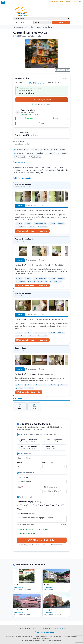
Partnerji (32, 641)
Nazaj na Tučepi (19, 141)
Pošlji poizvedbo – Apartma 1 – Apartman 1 (32, 231)
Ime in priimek (23, 477)
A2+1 (30, 83)
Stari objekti (25, 641)
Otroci (48, 462)
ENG (25, 505)
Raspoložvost (31, 206)
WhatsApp (29, 118)
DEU (31, 505)
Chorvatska (52, 636)
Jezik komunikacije (29, 502)
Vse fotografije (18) (62, 70)
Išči (61, 22)
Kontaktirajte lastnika (41, 100)
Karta (41, 123)
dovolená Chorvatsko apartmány (25, 636)
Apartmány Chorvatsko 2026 (64, 636)
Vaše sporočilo (27, 513)
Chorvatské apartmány (55, 641)
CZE (19, 505)
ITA (37, 505)
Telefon (50, 487)
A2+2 (39, 83)
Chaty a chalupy (45, 638)
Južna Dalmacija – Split (20, 27)
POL (19, 509)
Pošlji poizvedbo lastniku (41, 540)
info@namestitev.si (60, 628)
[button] (42, 134)
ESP (43, 505)
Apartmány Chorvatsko (41, 641)
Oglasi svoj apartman (44, 632)
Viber (55, 118)
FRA (49, 505)
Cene (41, 206)
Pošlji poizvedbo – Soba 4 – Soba (29, 392)
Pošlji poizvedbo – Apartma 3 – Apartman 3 (32, 340)
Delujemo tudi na (11, 636)
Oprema (20, 206)
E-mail (20, 487)
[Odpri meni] (3, 2)
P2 (43, 83)
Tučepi (32, 27)
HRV (61, 505)
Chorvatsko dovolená (41, 636)
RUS (55, 505)
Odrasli (20, 462)
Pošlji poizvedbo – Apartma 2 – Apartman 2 (32, 285)
